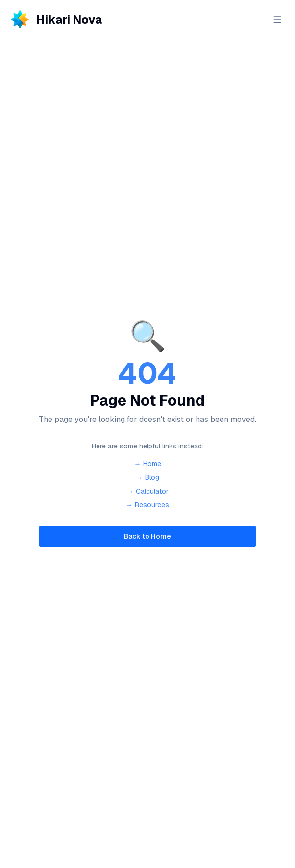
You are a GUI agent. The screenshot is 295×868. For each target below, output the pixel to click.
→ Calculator (148, 491)
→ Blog (148, 477)
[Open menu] (277, 20)
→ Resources (147, 505)
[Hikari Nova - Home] (55, 20)
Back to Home (147, 536)
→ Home (148, 464)
